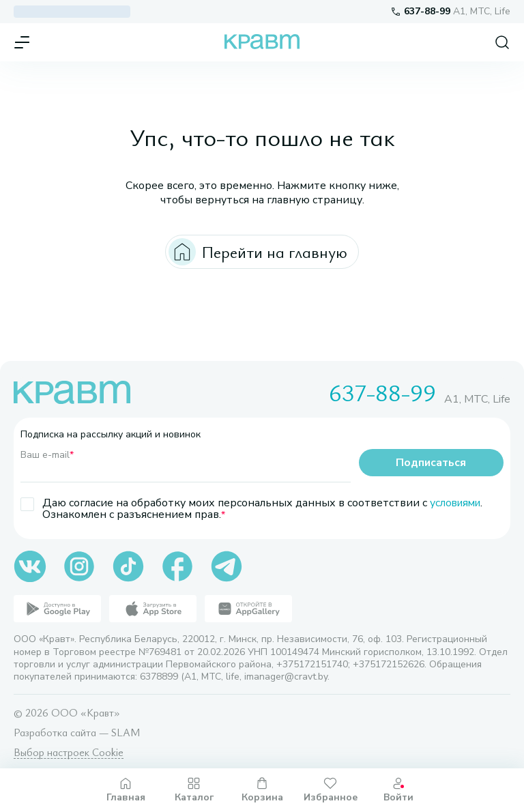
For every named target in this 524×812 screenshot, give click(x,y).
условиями (457, 503)
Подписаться (431, 463)
